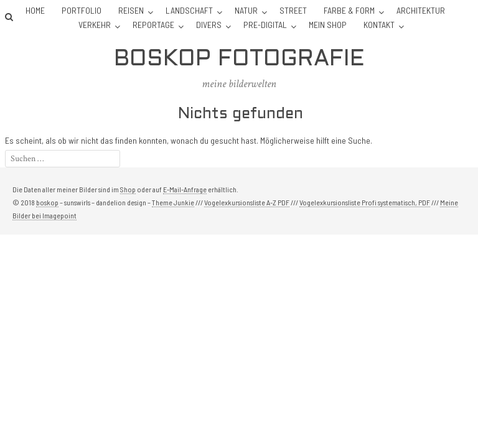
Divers (209, 25)
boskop (47, 202)
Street (293, 10)
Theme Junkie (173, 202)
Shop (128, 189)
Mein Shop (328, 25)
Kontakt (379, 25)
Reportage (153, 25)
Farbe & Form (349, 10)
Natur (246, 10)
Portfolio (82, 10)
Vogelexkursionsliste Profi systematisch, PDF (365, 202)
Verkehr (95, 25)
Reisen (131, 10)
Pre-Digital (265, 25)
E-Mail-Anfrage (185, 189)
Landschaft (189, 10)
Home (35, 10)
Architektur (421, 10)
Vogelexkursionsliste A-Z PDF (247, 202)
